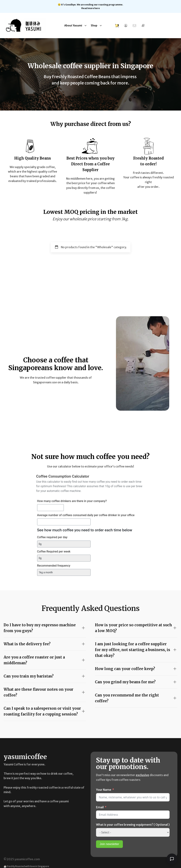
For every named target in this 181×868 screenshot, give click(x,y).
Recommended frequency (54, 566)
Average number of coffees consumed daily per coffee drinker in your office (86, 515)
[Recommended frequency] (64, 572)
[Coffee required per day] (64, 544)
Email (100, 807)
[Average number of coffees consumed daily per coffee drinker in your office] (64, 522)
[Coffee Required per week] (64, 558)
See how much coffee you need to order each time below (85, 530)
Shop (94, 26)
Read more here (91, 8)
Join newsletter (110, 844)
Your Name (104, 790)
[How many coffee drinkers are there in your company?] (51, 508)
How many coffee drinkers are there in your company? (72, 501)
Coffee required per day (52, 537)
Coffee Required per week (54, 552)
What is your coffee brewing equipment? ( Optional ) (133, 825)
